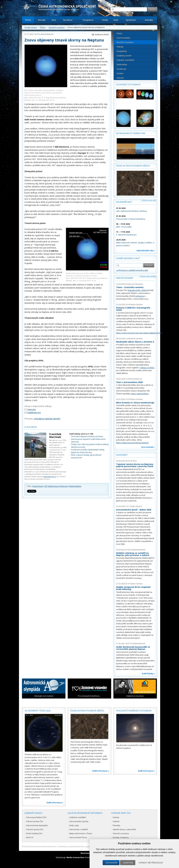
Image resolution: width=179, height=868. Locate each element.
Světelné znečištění (125, 60)
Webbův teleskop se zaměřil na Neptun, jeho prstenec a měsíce (133, 554)
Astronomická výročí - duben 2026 (134, 510)
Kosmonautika (123, 38)
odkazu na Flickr (147, 368)
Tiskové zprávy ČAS (35, 821)
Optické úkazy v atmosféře (124, 829)
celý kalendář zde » (146, 250)
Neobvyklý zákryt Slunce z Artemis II (135, 342)
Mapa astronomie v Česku (81, 833)
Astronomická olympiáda (37, 825)
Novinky (42, 20)
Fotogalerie (88, 20)
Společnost (131, 20)
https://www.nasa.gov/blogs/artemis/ (132, 443)
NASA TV (30, 837)
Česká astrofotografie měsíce (133, 166)
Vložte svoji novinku (148, 276)
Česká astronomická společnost (42, 846)
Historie (120, 78)
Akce (54, 20)
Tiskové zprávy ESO (35, 829)
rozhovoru (140, 296)
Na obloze (68, 20)
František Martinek (46, 34)
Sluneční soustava (57, 27)
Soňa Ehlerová (136, 379)
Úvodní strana (31, 27)
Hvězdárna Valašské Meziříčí (47, 419)
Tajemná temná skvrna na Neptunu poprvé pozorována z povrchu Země (135, 465)
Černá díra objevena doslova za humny (87, 436)
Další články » (148, 674)
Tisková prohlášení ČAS (36, 817)
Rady (116, 20)
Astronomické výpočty (79, 821)
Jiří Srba (133, 461)
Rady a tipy (74, 825)
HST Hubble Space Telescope (56, 486)
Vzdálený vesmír (124, 56)
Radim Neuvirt (136, 506)
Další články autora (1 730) (81, 434)
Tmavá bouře (38, 486)
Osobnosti (121, 69)
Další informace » (55, 803)
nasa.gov (32, 409)
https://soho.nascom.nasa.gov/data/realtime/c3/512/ (139, 333)
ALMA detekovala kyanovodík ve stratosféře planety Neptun (133, 648)
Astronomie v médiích (79, 829)
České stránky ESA (34, 833)
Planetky (117, 825)
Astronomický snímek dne (131, 133)
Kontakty (149, 20)
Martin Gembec (137, 305)
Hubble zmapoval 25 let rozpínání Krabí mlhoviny (133, 588)
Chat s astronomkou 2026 (129, 382)
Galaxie (116, 821)
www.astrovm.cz (50, 476)
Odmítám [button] (128, 863)
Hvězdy (120, 47)
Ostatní (120, 73)
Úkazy (119, 33)
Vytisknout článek (102, 35)
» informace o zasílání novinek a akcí (132, 270)
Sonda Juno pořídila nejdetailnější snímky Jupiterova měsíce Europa (88, 451)
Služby (105, 20)
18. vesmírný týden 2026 (38, 711)
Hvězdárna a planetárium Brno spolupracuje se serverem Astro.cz (87, 846)
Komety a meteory (121, 837)
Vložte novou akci (149, 200)
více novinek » (148, 447)
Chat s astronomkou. (140, 394)
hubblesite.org (34, 412)
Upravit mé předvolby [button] (151, 863)
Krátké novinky (125, 278)
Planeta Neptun (75, 486)
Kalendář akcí (124, 202)
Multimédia (122, 65)
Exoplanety (122, 51)
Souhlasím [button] (111, 863)
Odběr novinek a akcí (128, 258)
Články (28, 20)
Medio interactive (75, 857)
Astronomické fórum (78, 837)
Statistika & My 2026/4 (137, 290)
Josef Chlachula (137, 284)
